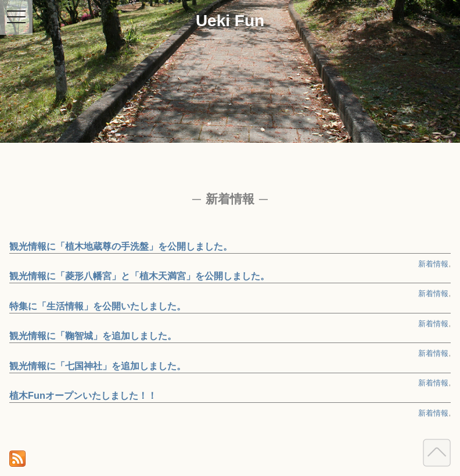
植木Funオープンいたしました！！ (83, 395)
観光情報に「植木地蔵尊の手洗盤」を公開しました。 (121, 246)
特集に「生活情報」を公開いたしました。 (98, 306)
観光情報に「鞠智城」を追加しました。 (93, 336)
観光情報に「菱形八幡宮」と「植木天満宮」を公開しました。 (139, 276)
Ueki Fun (230, 21)
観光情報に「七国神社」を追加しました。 (98, 366)
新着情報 (433, 264)
